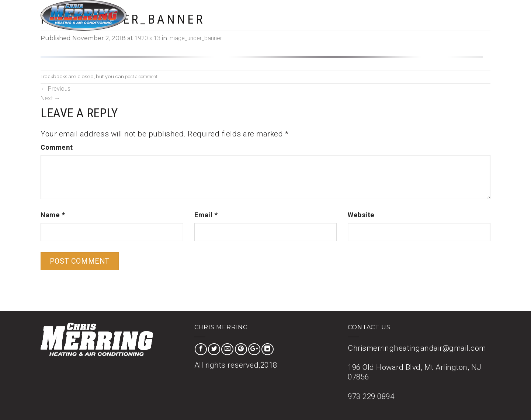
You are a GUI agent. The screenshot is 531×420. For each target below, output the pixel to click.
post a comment (141, 77)
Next (50, 98)
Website (361, 215)
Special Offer (394, 15)
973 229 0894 (371, 396)
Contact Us (473, 15)
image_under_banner (195, 38)
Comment (57, 147)
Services (354, 15)
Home (324, 15)
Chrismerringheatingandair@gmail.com (417, 348)
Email (206, 215)
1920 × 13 (147, 38)
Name (53, 215)
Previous (55, 89)
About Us (435, 15)
